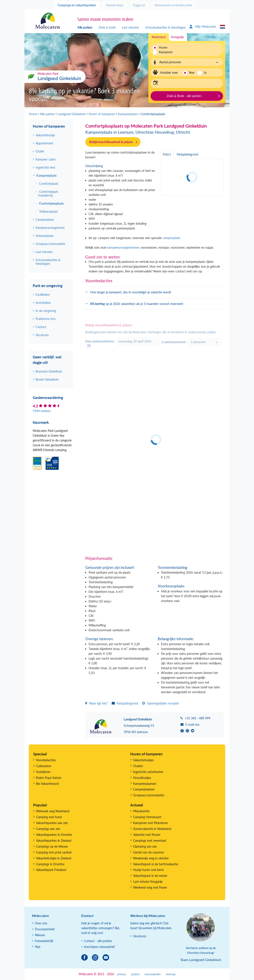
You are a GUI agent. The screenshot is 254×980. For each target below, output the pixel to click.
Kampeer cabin (46, 159)
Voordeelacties (46, 760)
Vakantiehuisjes (143, 760)
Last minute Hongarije (148, 882)
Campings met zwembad (150, 841)
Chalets (138, 766)
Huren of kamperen (49, 126)
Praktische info (46, 319)
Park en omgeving (48, 286)
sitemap (171, 974)
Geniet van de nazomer (149, 852)
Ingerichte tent (45, 167)
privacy (122, 974)
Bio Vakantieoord (47, 784)
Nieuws (40, 935)
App (38, 947)
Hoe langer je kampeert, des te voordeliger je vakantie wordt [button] (131, 292)
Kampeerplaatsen (145, 784)
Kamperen (164, 52)
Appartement (44, 143)
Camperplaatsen (144, 789)
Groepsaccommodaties (149, 795)
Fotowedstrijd (44, 941)
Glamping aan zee (145, 846)
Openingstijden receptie (161, 703)
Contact (41, 327)
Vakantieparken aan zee (52, 823)
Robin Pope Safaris (49, 778)
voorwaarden (153, 974)
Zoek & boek (107, 27)
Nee (192, 73)
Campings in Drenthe (50, 864)
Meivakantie (141, 811)
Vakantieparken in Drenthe (54, 835)
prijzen (135, 974)
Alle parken (85, 27)
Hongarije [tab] (177, 37)
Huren (163, 47)
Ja (205, 73)
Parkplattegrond (125, 703)
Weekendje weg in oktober (151, 858)
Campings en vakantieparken (77, 5)
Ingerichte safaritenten (148, 772)
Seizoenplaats (45, 236)
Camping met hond (49, 817)
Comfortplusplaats (51, 203)
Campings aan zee (48, 829)
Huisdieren (43, 772)
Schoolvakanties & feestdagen (166, 27)
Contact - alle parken (98, 941)
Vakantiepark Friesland (51, 870)
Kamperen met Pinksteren (150, 823)
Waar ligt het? (96, 703)
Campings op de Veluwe (52, 846)
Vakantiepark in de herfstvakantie (156, 864)
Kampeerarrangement (50, 228)
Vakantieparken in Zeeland (54, 841)
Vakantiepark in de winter (150, 876)
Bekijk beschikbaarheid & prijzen (111, 142)
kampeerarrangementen (123, 247)
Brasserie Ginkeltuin (49, 371)
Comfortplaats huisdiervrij (48, 193)
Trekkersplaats (48, 211)
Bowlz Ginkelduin (47, 379)
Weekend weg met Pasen (150, 887)
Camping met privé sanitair (54, 852)
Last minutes (130, 27)
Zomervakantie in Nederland (152, 829)
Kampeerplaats (46, 175)
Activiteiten (43, 303)
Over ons (41, 923)
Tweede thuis (114, 5)
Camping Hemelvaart (147, 817)
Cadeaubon (44, 766)
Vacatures (42, 335)
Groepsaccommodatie (50, 244)
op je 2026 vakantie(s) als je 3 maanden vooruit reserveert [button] (137, 304)
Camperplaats (45, 220)
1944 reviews (42, 411)
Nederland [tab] (159, 37)
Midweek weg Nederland (53, 811)
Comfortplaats (49, 184)
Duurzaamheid (45, 929)
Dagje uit (139, 5)
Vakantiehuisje (45, 135)
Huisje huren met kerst (148, 870)
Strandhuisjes (142, 778)
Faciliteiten (43, 295)
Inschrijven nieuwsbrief (99, 947)
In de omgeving (46, 311)
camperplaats (171, 238)
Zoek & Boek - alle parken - (185, 96)
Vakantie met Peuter (147, 835)
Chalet (40, 151)
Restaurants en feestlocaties (173, 5)
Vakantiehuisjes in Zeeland (54, 858)
